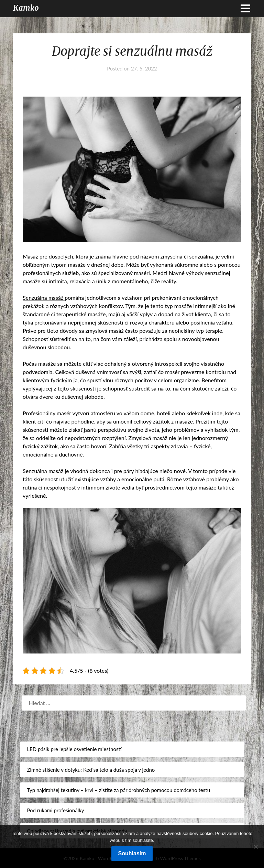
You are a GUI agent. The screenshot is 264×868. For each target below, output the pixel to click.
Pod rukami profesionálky (55, 810)
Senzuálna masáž (44, 298)
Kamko (26, 8)
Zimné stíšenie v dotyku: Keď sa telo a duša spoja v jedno (91, 770)
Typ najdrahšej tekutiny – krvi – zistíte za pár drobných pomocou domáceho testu (118, 790)
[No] (255, 847)
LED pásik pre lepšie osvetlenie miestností (74, 749)
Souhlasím (132, 853)
